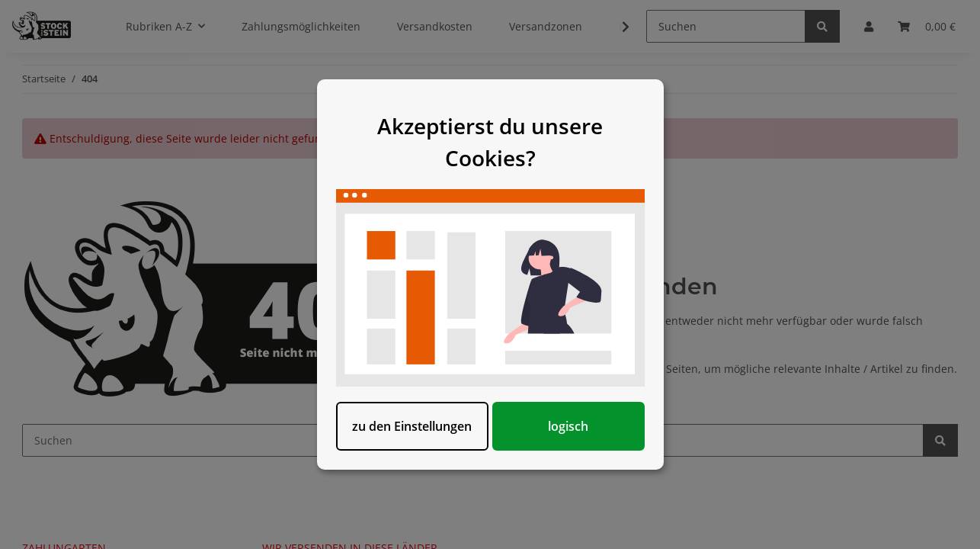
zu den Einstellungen (412, 426)
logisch (568, 426)
